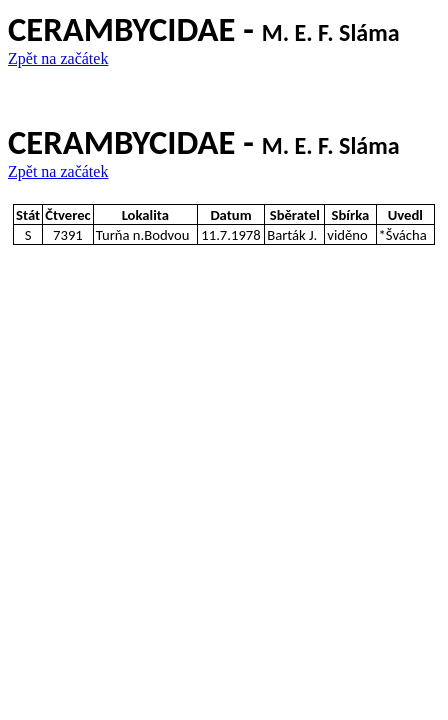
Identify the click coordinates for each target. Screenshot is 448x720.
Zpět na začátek (58, 58)
